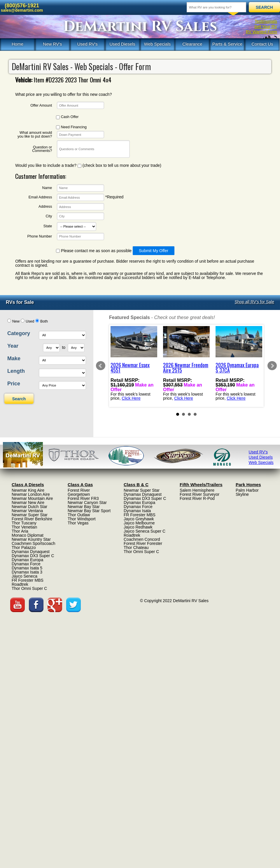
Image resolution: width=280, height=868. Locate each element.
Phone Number (40, 237)
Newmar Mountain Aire (32, 498)
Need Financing (71, 127)
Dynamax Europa (27, 560)
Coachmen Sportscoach (33, 543)
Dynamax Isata (137, 511)
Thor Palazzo (24, 548)
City (49, 216)
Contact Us (262, 44)
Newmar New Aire (28, 503)
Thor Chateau (136, 548)
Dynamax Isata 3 (27, 572)
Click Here (131, 398)
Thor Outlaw (79, 515)
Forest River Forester (143, 543)
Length (16, 371)
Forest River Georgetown (79, 492)
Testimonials (266, 21)
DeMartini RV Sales (140, 27)
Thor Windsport (82, 519)
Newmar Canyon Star (87, 503)
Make (14, 358)
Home (17, 44)
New (16, 321)
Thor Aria (20, 531)
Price (14, 384)
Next (272, 366)
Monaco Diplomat (28, 535)
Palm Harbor (247, 490)
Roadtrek (20, 584)
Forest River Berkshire (32, 519)
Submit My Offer (154, 251)
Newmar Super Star (30, 515)
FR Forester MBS (28, 580)
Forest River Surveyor (199, 494)
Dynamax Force (26, 564)
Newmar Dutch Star (29, 507)
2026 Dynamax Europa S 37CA (237, 368)
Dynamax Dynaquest (31, 552)
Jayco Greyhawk (139, 519)
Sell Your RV (266, 27)
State (48, 226)
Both (44, 321)
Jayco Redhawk (138, 527)
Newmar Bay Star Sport (89, 511)
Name (47, 188)
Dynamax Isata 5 (27, 568)
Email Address (40, 197)
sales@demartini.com (22, 10)
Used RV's (87, 44)
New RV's (52, 44)
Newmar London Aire (31, 494)
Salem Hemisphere (197, 490)
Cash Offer (67, 117)
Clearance (192, 44)
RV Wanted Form (261, 32)
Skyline (242, 494)
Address (45, 207)
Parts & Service (227, 44)
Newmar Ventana (27, 511)
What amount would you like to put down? (35, 135)
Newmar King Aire (28, 490)
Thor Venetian (24, 527)
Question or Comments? (42, 149)
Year (13, 346)
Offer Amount (41, 106)
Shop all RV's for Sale (255, 302)
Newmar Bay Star (84, 507)
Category (19, 333)
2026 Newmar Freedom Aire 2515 (186, 368)
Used (30, 321)
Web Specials (157, 44)
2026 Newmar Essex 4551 (130, 368)
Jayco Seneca (24, 576)
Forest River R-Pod (197, 498)
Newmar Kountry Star (31, 539)
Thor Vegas (78, 523)
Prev (101, 366)
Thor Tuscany (24, 523)
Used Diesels (122, 44)
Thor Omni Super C (29, 588)
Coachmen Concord (142, 539)
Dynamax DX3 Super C (33, 556)
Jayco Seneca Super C (145, 531)
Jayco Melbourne (139, 523)
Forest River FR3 (83, 498)
